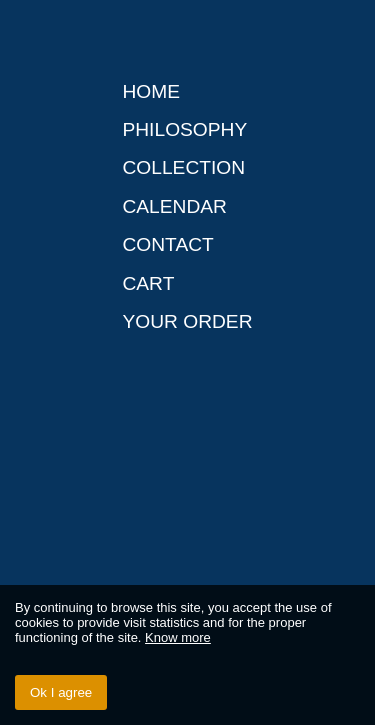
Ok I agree (61, 692)
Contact (167, 244)
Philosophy (184, 129)
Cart (148, 283)
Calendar (174, 206)
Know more (178, 637)
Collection (183, 167)
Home (151, 91)
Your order (187, 321)
